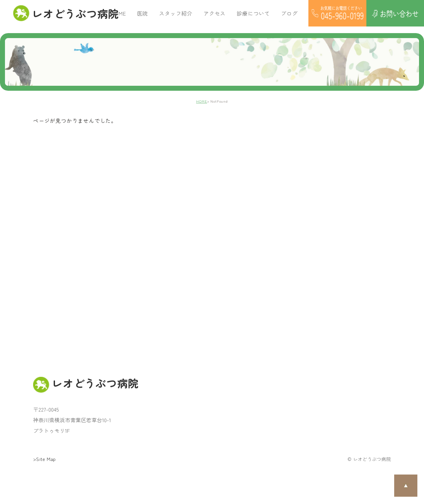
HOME (118, 13)
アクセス (214, 13)
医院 (143, 13)
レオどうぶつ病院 (62, 13)
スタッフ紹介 (176, 13)
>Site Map (45, 459)
